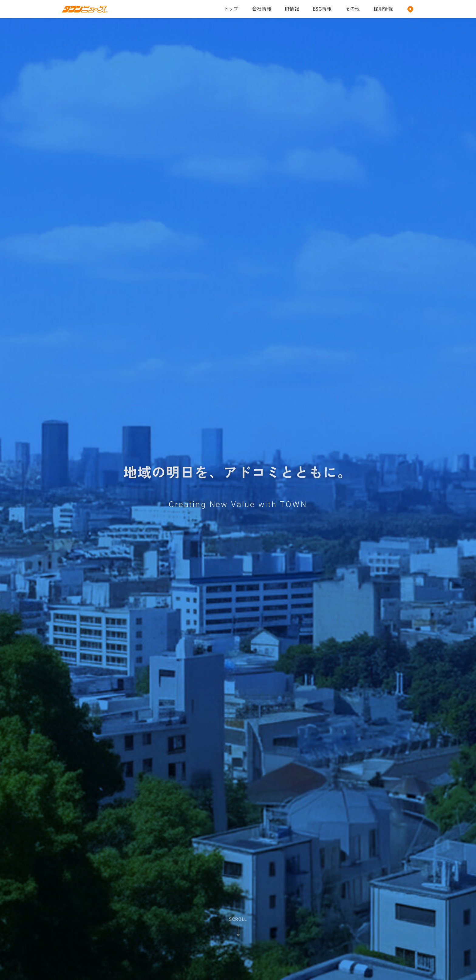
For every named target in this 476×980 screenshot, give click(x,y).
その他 (352, 9)
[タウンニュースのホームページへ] (85, 9)
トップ (231, 9)
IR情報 (292, 9)
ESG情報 (322, 9)
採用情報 (383, 9)
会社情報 (262, 9)
